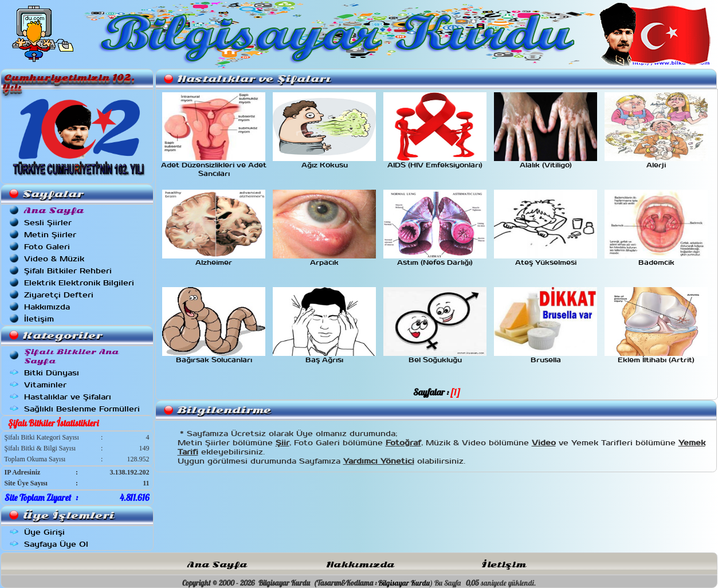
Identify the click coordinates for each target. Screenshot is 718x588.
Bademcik (656, 260)
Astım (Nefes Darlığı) (435, 260)
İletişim (39, 319)
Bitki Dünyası (52, 373)
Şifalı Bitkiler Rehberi (68, 271)
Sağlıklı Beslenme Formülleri (82, 409)
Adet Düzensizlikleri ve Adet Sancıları (214, 166)
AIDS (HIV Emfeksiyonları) (435, 162)
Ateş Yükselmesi (546, 260)
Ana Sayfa (217, 565)
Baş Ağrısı (324, 357)
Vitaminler (45, 385)
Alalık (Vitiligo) (546, 162)
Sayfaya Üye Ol (56, 544)
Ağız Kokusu (324, 162)
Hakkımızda (47, 307)
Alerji (656, 162)
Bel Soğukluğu (435, 357)
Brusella (546, 357)
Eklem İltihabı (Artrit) (656, 357)
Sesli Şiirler (48, 223)
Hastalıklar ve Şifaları (68, 397)
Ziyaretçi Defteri (59, 295)
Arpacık (324, 260)
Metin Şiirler (50, 235)
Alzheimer (214, 260)
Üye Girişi (44, 532)
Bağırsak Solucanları (214, 357)
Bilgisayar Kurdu (404, 583)
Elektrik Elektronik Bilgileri (79, 283)
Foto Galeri (47, 247)
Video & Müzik (54, 259)
